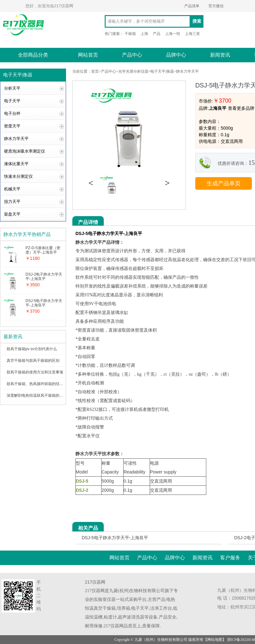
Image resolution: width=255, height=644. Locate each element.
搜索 (197, 21)
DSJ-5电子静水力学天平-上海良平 (115, 538)
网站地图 (215, 640)
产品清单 (192, 6)
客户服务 (230, 558)
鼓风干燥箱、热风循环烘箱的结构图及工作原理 (46, 384)
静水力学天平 (16, 139)
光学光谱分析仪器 (133, 71)
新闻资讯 (220, 55)
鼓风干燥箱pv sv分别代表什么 (32, 349)
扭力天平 (12, 202)
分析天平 (12, 88)
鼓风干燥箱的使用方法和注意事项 (35, 372)
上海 (144, 34)
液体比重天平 (16, 164)
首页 (95, 71)
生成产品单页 (224, 183)
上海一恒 (173, 34)
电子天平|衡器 (162, 71)
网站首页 (88, 55)
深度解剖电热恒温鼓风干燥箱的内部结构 (41, 395)
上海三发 (192, 34)
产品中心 (132, 55)
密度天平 (12, 126)
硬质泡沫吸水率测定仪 (25, 151)
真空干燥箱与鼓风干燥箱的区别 (33, 361)
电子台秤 (12, 113)
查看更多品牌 (241, 108)
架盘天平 (12, 214)
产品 (157, 34)
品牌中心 (176, 55)
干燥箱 (130, 34)
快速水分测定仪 (18, 176)
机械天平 (12, 189)
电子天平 (12, 101)
